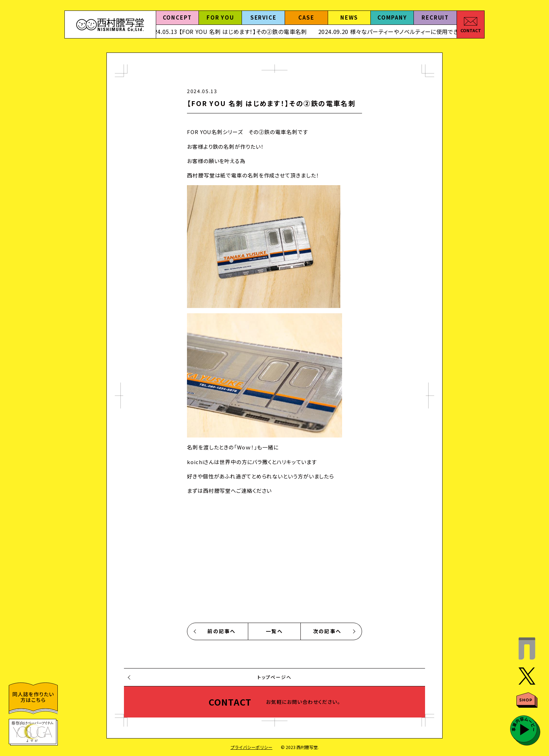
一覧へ (274, 631)
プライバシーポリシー (251, 747)
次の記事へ (327, 631)
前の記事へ (221, 631)
